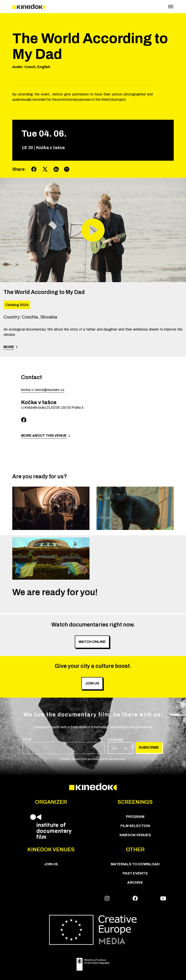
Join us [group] (92, 683)
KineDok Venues (135, 835)
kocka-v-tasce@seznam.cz (43, 390)
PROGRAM (135, 817)
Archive (135, 882)
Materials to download (135, 864)
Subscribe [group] (149, 747)
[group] (64, 745)
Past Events (135, 873)
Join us (51, 864)
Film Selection (135, 826)
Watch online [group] (92, 642)
